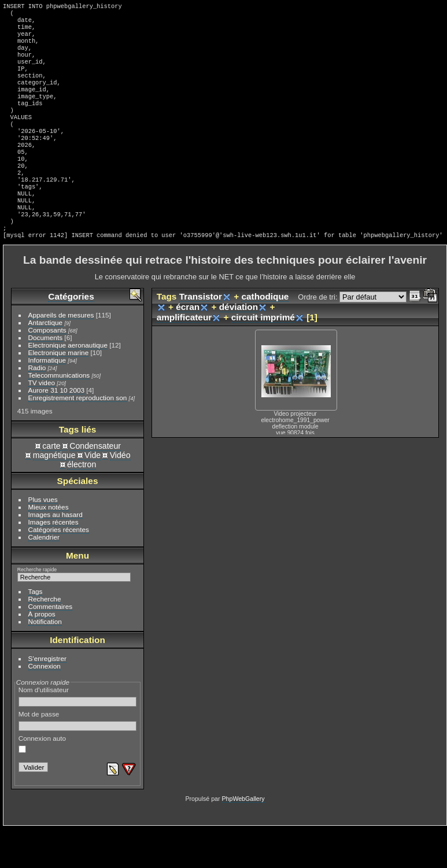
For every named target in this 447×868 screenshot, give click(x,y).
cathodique (265, 336)
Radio (37, 407)
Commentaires (51, 646)
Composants (47, 369)
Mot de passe (78, 760)
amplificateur (184, 357)
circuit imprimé (263, 357)
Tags (36, 631)
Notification (45, 661)
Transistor (201, 336)
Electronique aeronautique (68, 384)
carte (51, 485)
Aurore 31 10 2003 (56, 429)
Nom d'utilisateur (78, 736)
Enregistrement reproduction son (78, 437)
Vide (93, 494)
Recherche (45, 638)
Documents (46, 377)
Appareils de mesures (61, 354)
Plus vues (43, 539)
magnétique (54, 494)
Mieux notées (49, 546)
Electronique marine (59, 392)
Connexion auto (42, 783)
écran (188, 346)
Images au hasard (56, 554)
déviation (239, 346)
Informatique (47, 399)
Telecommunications (59, 414)
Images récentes (53, 561)
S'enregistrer (47, 698)
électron (82, 504)
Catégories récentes (59, 569)
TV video (42, 422)
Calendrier (44, 576)
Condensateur (95, 485)
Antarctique (46, 362)
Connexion (45, 705)
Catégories (71, 336)
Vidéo (120, 494)
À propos (42, 653)
